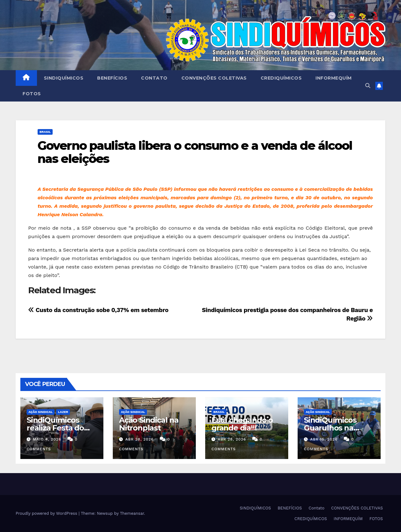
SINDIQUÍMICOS (64, 78)
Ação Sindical (41, 412)
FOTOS (32, 94)
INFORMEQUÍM (334, 78)
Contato (154, 78)
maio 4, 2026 (47, 439)
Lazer (63, 412)
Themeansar (132, 513)
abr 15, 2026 (324, 439)
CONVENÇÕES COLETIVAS (214, 78)
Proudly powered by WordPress (47, 513)
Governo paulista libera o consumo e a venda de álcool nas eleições (195, 152)
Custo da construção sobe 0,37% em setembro (98, 310)
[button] (368, 86)
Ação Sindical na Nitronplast (149, 424)
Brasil (45, 132)
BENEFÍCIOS (112, 78)
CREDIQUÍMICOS (281, 78)
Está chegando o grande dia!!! (242, 424)
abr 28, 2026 (140, 439)
